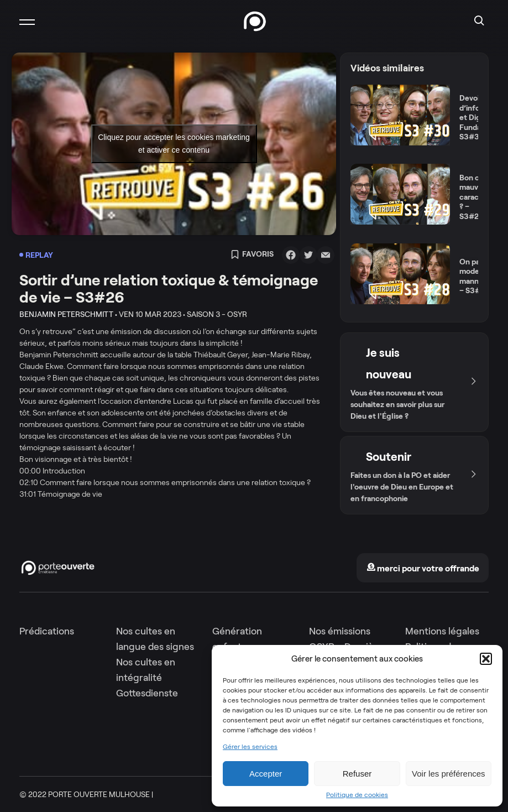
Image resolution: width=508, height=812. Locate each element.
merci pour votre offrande (423, 568)
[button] (486, 659)
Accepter (266, 774)
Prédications (47, 631)
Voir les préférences (449, 774)
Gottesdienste (147, 693)
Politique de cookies (357, 795)
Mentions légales (442, 631)
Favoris (252, 255)
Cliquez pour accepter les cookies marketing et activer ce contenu (174, 144)
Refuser (357, 774)
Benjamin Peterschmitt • (68, 314)
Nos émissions (340, 631)
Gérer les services (250, 747)
